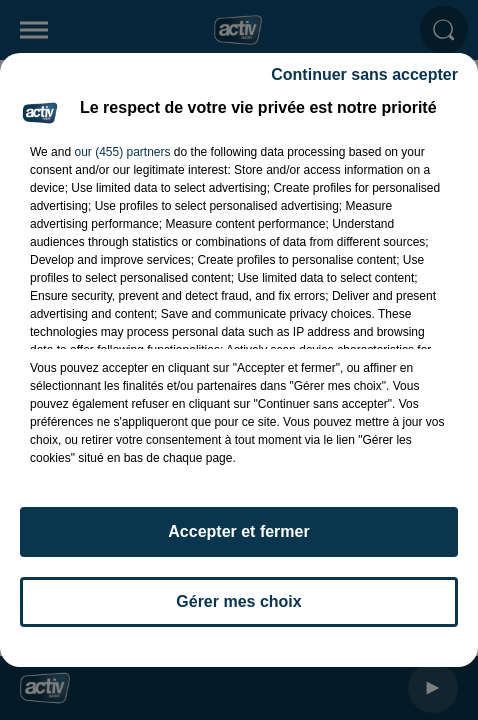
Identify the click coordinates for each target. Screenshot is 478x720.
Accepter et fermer (238, 531)
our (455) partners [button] (122, 152)
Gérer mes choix (238, 601)
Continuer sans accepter (364, 74)
